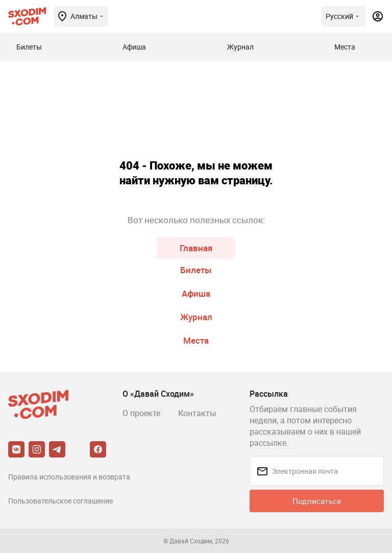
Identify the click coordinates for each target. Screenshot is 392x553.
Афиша (196, 293)
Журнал (196, 317)
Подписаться (317, 501)
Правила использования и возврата (69, 477)
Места (196, 340)
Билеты (196, 270)
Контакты (197, 413)
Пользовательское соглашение (60, 501)
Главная (196, 248)
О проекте (141, 413)
